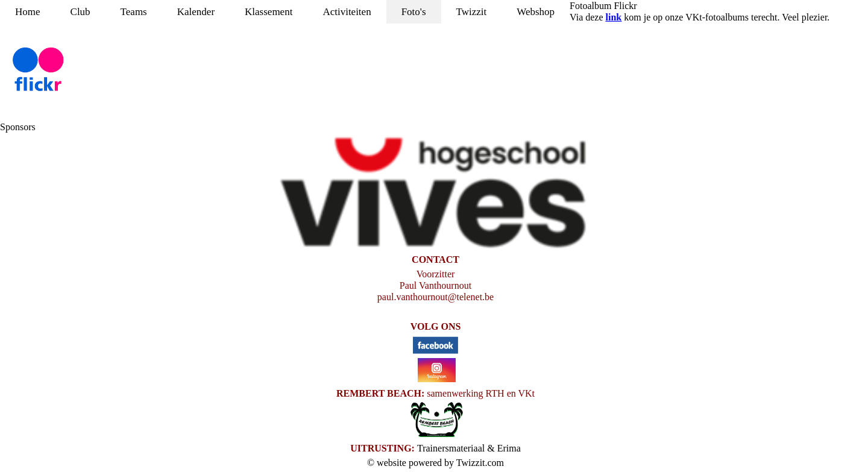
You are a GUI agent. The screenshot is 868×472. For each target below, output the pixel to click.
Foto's (414, 12)
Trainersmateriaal (451, 448)
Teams (134, 12)
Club (80, 12)
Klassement (269, 12)
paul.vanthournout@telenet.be (436, 297)
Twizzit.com (480, 463)
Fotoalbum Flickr (603, 6)
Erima (509, 448)
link (614, 17)
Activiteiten (347, 12)
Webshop (536, 12)
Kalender (196, 12)
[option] (434, 194)
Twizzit (472, 12)
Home (28, 12)
